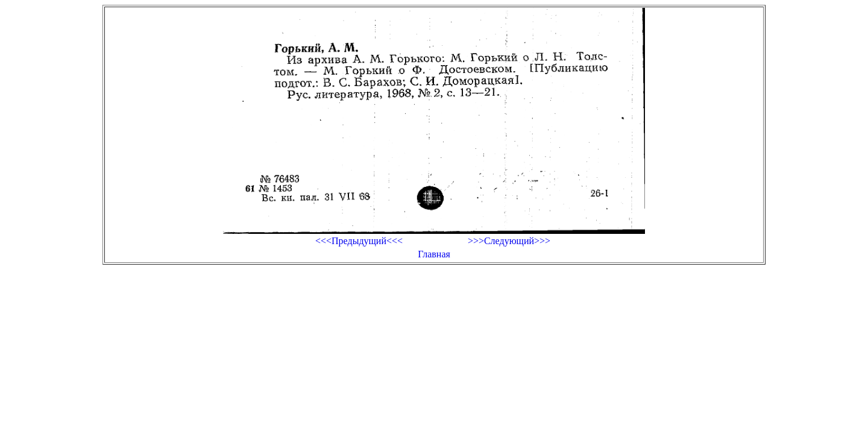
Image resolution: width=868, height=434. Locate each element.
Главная (434, 254)
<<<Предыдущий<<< (359, 241)
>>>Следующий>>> (509, 241)
